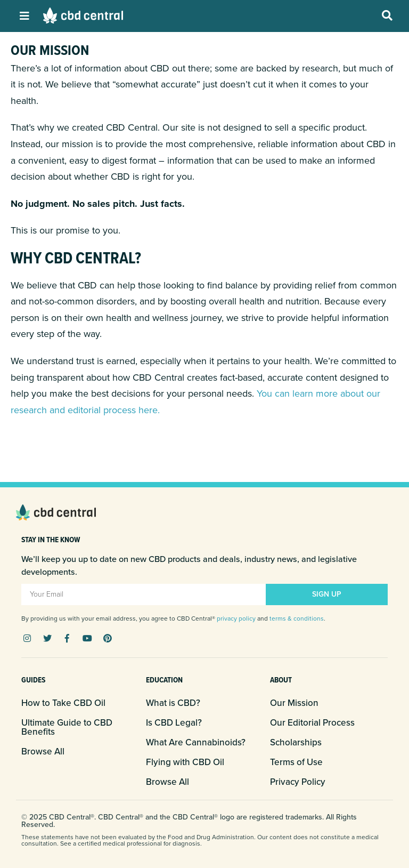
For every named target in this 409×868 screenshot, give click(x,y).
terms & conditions (297, 618)
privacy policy (236, 618)
